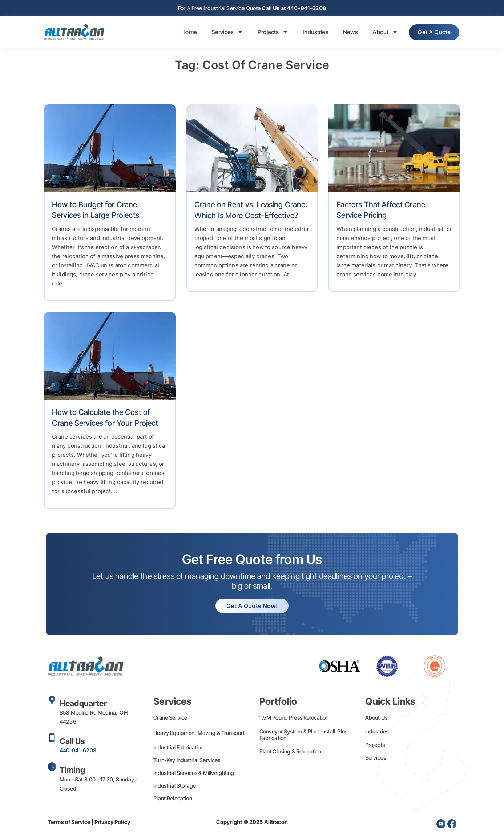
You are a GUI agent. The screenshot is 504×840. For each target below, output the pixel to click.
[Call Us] (52, 739)
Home (184, 33)
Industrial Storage (175, 786)
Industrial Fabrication (178, 748)
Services (222, 33)
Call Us (72, 742)
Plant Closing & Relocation (291, 752)
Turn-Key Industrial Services (187, 761)
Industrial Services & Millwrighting (194, 774)
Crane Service (170, 718)
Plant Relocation (173, 799)
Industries (311, 33)
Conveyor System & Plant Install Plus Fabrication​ (304, 735)
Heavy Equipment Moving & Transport (199, 734)
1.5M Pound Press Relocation (294, 718)
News (346, 33)
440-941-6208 (78, 751)
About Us (376, 718)
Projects (268, 33)
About (380, 33)
